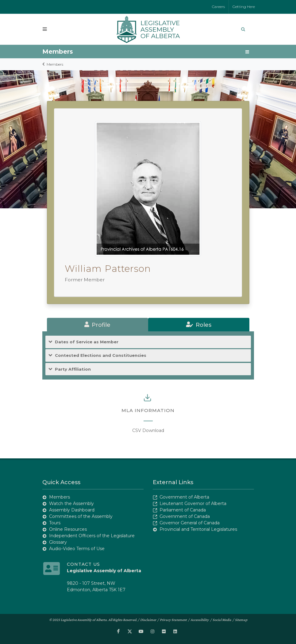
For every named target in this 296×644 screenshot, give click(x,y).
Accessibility (200, 620)
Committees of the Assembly (81, 516)
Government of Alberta (184, 497)
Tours (55, 523)
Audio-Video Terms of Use (77, 549)
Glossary (58, 542)
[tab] (98, 325)
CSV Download (148, 430)
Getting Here (244, 7)
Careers (218, 7)
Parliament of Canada (183, 510)
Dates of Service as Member (87, 342)
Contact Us (83, 564)
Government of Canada (185, 516)
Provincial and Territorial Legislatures (198, 529)
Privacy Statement (173, 620)
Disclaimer (148, 620)
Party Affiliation (73, 369)
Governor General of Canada (190, 523)
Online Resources (68, 529)
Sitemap (241, 620)
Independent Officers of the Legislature (92, 536)
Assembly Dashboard (72, 510)
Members (55, 64)
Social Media (222, 620)
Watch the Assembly (71, 503)
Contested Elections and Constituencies (101, 355)
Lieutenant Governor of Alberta (193, 503)
